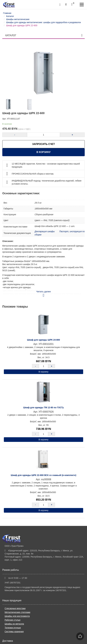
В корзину (43, 152)
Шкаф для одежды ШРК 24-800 (43, 340)
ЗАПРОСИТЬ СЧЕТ (43, 144)
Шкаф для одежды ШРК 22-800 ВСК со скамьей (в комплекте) (43, 475)
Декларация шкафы (45, 231)
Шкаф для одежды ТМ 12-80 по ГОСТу (43, 407)
